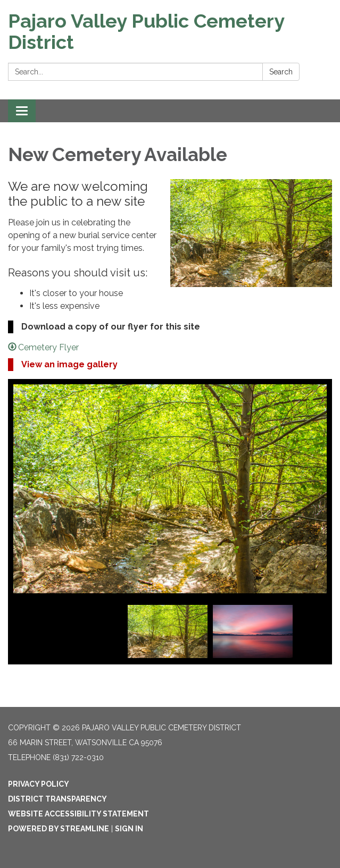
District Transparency (57, 799)
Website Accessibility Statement (78, 814)
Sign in (129, 829)
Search (281, 72)
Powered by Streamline (59, 829)
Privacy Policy (39, 784)
